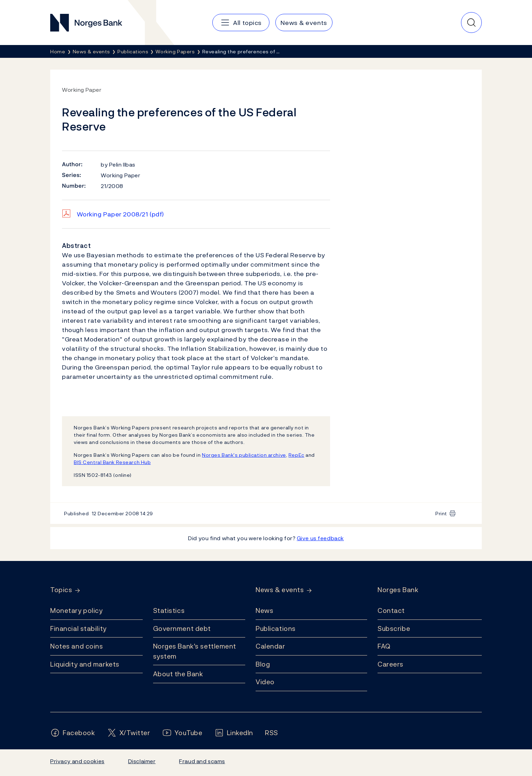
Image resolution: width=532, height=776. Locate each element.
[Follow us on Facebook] (73, 733)
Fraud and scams (202, 761)
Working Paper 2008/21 (121, 214)
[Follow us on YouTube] (182, 733)
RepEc (296, 455)
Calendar (271, 646)
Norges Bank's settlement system (195, 651)
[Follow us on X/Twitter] (129, 733)
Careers (391, 664)
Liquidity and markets (85, 664)
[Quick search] (471, 23)
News (264, 610)
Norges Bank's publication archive (244, 455)
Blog (263, 664)
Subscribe (394, 628)
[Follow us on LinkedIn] (234, 733)
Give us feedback (320, 538)
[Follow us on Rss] (272, 733)
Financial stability (78, 628)
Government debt (182, 628)
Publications (276, 628)
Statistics (169, 610)
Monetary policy (76, 610)
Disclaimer (142, 761)
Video (265, 682)
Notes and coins (77, 646)
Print (441, 513)
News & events (280, 590)
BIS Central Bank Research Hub (112, 462)
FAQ (384, 646)
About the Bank (178, 674)
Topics (61, 590)
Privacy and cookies (77, 761)
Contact (391, 610)
